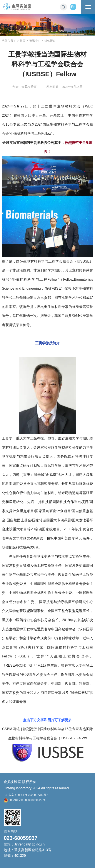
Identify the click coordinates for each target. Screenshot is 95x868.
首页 (23, 41)
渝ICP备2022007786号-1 (33, 795)
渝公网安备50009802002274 (24, 800)
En (73, 7)
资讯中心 (35, 41)
